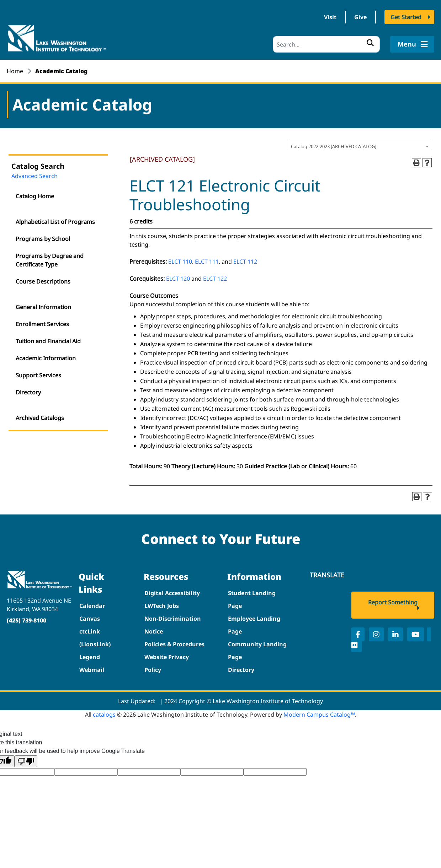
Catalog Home (35, 196)
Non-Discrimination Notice (173, 625)
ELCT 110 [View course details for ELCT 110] (180, 262)
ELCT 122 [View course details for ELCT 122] (215, 279)
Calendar (92, 606)
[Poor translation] (26, 761)
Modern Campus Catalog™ (319, 715)
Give (360, 17)
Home (15, 71)
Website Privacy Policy (167, 663)
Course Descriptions (43, 281)
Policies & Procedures (174, 644)
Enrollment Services (42, 324)
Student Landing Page (252, 599)
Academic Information (46, 358)
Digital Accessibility (172, 593)
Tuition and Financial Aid (48, 341)
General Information (43, 307)
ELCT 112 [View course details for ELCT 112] (245, 262)
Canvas (90, 619)
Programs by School (43, 239)
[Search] (326, 44)
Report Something (393, 602)
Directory (28, 392)
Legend (90, 657)
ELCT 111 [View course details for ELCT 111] (207, 262)
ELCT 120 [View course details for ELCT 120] (178, 279)
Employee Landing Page (254, 625)
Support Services (38, 375)
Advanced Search (34, 176)
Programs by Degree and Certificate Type (50, 260)
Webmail (92, 670)
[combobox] (360, 146)
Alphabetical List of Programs (55, 222)
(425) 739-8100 (26, 620)
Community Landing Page (257, 651)
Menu (412, 44)
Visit (330, 17)
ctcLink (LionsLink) (95, 638)
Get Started (406, 17)
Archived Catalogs (40, 418)
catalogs (104, 715)
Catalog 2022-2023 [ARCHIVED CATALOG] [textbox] (334, 146)
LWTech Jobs (162, 606)
